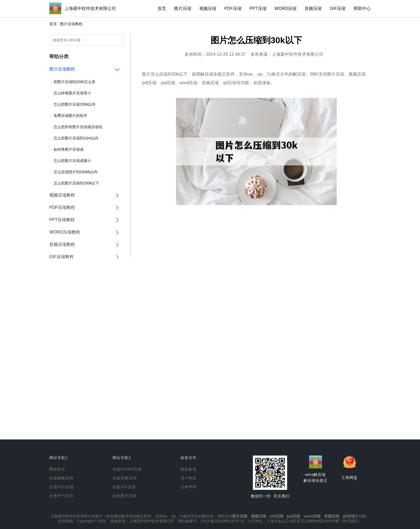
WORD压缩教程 (65, 232)
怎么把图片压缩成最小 (72, 161)
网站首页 (57, 469)
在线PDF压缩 (61, 487)
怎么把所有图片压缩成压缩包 (78, 127)
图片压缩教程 (71, 24)
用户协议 (189, 478)
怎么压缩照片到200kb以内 (76, 172)
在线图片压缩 (125, 496)
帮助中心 (362, 8)
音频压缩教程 (62, 244)
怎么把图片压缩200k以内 (74, 104)
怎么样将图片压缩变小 (72, 93)
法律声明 (189, 487)
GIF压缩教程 (61, 257)
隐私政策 (189, 469)
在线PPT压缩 (61, 496)
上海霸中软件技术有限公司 (90, 8)
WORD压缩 (286, 8)
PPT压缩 (258, 8)
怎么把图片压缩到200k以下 (76, 183)
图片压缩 (183, 8)
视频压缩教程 (62, 195)
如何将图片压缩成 (69, 149)
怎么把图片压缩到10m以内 (76, 138)
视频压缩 (208, 8)
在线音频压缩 (125, 478)
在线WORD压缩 (127, 469)
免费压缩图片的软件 (70, 116)
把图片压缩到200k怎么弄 (74, 82)
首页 (162, 8)
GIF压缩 (338, 8)
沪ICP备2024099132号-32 (222, 521)
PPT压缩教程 (62, 220)
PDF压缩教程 (62, 207)
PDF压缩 (233, 8)
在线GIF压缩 (124, 487)
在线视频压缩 (61, 478)
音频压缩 (313, 8)
